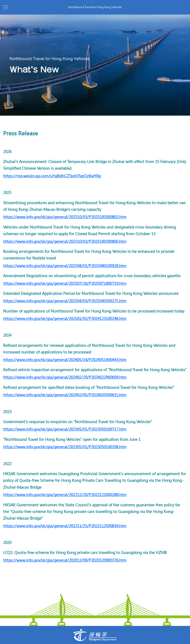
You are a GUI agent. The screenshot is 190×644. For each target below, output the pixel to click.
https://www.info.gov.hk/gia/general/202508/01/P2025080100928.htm (65, 266)
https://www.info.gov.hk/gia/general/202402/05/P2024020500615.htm (65, 395)
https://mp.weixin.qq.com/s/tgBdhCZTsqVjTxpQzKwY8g (52, 176)
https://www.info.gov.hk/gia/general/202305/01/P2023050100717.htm (65, 429)
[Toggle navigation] (6, 7)
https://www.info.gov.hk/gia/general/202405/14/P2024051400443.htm (65, 360)
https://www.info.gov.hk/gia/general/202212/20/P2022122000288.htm (65, 495)
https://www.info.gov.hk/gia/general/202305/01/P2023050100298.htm (65, 447)
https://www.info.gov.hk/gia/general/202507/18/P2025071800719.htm (65, 284)
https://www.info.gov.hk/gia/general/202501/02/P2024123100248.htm (65, 319)
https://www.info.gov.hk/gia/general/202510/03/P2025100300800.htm (65, 242)
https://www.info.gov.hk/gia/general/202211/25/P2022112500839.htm (65, 526)
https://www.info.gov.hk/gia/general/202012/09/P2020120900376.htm (65, 560)
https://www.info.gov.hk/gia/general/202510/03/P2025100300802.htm (65, 217)
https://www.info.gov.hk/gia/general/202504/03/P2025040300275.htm (65, 301)
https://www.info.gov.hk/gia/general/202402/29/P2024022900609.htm (65, 377)
